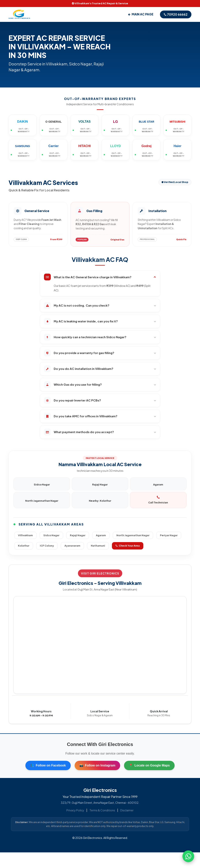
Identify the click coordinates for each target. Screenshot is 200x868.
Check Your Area (128, 546)
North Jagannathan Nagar (133, 535)
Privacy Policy (75, 810)
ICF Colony (47, 546)
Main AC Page (141, 14)
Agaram (101, 535)
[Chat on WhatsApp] (188, 856)
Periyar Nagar (169, 535)
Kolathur (24, 546)
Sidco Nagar (51, 535)
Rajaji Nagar (78, 535)
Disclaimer (127, 810)
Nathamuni (98, 546)
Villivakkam (25, 535)
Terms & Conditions (102, 810)
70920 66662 (176, 14)
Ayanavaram (72, 546)
